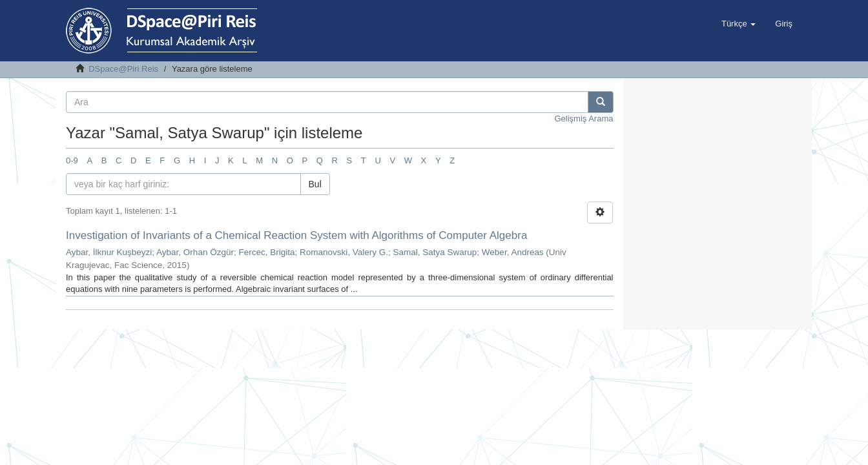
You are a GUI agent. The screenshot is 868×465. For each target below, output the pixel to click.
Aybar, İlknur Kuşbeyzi (109, 252)
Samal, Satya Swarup (435, 252)
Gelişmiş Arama (584, 119)
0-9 (72, 160)
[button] (739, 24)
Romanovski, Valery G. (344, 252)
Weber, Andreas (513, 252)
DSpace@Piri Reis (123, 69)
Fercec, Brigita (266, 252)
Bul (315, 184)
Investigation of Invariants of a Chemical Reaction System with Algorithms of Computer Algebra (296, 235)
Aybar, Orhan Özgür (195, 252)
